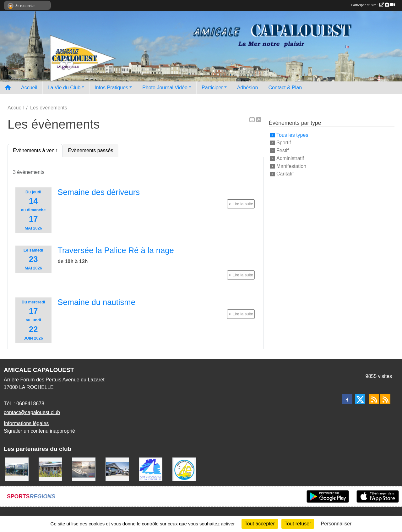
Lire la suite (243, 204)
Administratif (290, 158)
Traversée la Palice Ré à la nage (116, 250)
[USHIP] (17, 469)
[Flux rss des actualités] (374, 399)
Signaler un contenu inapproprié (39, 431)
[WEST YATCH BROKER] (117, 469)
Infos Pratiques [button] (111, 88)
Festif (282, 150)
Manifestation (291, 166)
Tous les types (292, 135)
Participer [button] (212, 88)
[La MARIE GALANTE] (50, 469)
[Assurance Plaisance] (84, 469)
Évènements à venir (35, 150)
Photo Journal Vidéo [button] (165, 88)
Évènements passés (90, 150)
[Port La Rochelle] (151, 469)
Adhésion (248, 88)
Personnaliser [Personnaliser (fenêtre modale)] (336, 524)
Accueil (29, 88)
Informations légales (26, 423)
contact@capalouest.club (32, 412)
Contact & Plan (285, 88)
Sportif (284, 143)
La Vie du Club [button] (64, 88)
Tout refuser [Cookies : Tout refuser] (298, 524)
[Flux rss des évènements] (385, 399)
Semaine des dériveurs (99, 192)
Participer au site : (373, 5)
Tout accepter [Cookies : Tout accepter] (260, 524)
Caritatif (285, 174)
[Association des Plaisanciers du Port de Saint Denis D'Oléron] (184, 469)
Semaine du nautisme (96, 302)
